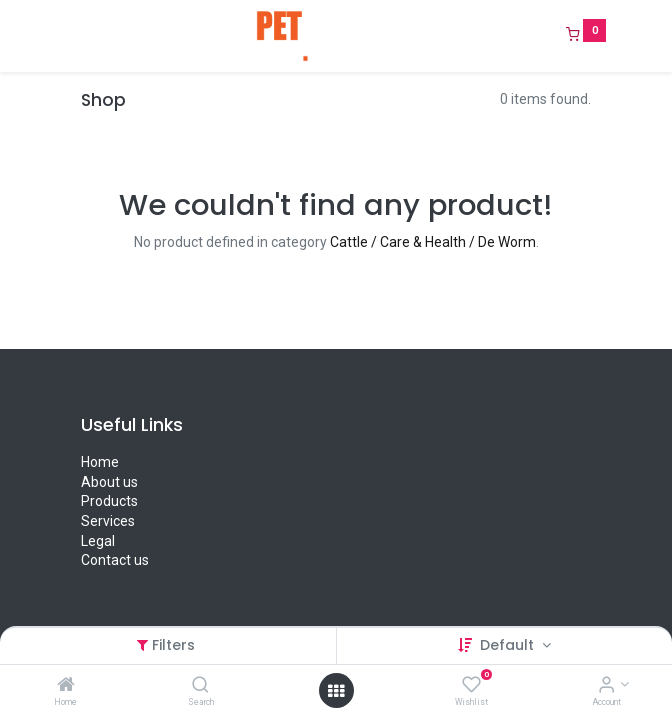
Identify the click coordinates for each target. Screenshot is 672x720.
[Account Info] (606, 686)
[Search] (200, 686)
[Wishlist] (471, 686)
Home (100, 462)
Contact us (115, 560)
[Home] (66, 686)
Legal (98, 541)
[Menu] (67, 36)
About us (109, 482)
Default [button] (509, 645)
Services (108, 521)
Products (109, 501)
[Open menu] (336, 691)
